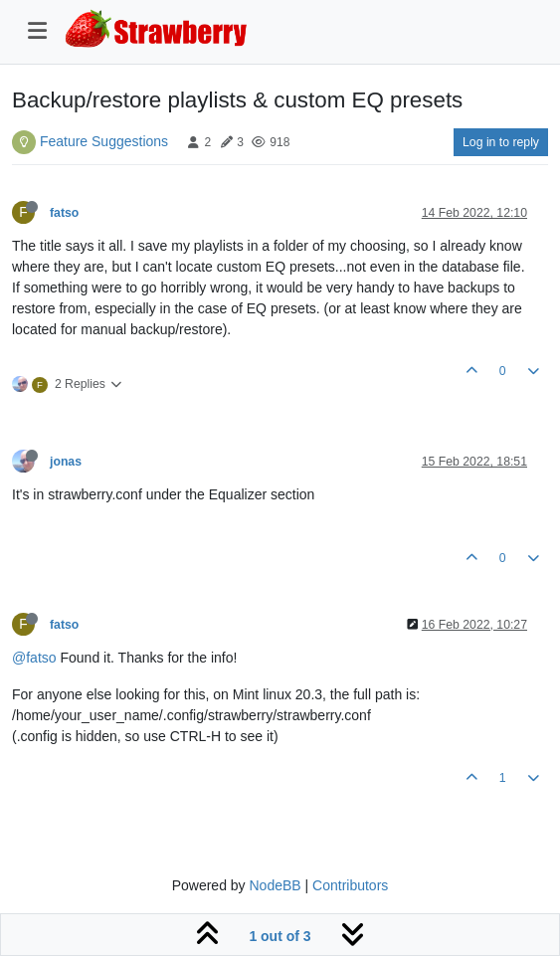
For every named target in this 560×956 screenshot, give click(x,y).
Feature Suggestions (104, 141)
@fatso (34, 658)
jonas (66, 462)
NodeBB (275, 885)
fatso (64, 213)
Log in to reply (501, 142)
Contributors (350, 885)
